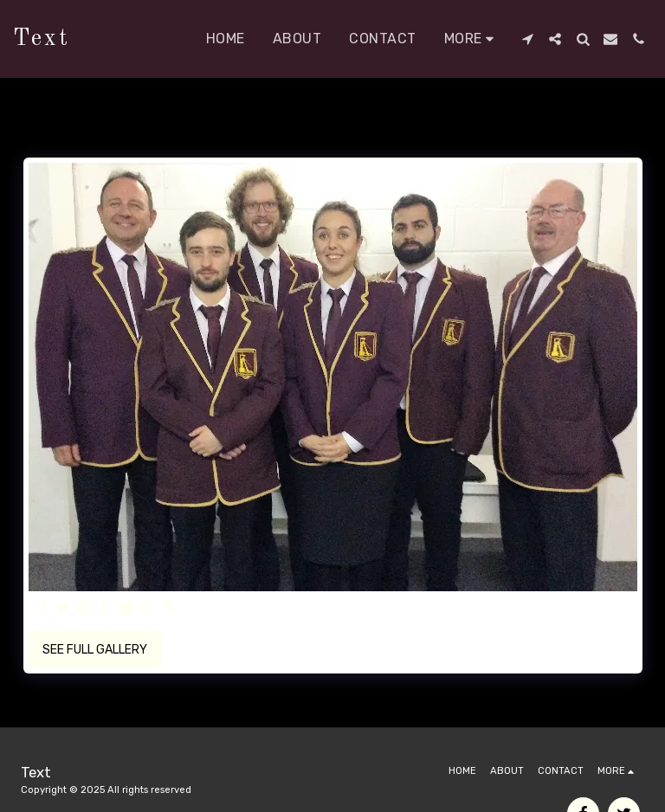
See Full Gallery (95, 650)
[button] (527, 39)
